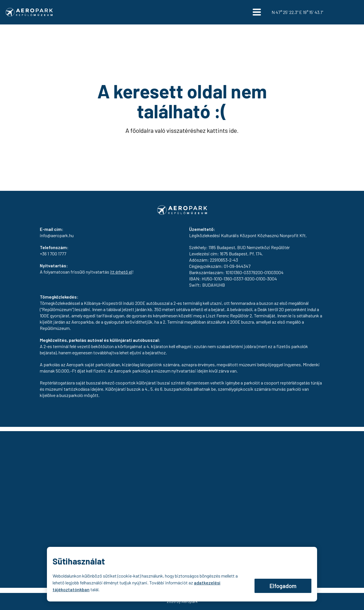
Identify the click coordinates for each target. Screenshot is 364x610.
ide (233, 130)
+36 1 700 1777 (53, 254)
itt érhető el (121, 272)
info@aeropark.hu (57, 235)
